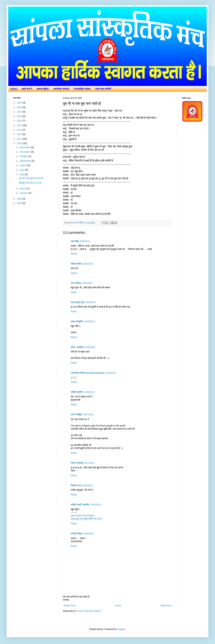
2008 (20, 203)
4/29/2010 (96, 505)
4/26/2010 (90, 347)
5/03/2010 (88, 534)
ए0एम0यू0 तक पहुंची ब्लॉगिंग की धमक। (87, 519)
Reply (74, 254)
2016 (20, 116)
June (22, 170)
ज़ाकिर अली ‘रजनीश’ (80, 505)
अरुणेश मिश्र (77, 534)
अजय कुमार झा (77, 302)
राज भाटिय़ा (76, 283)
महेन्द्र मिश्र (76, 264)
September (25, 161)
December (25, 147)
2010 (20, 143)
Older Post (166, 605)
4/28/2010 (87, 485)
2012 (20, 134)
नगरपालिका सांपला (82, 89)
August (23, 165)
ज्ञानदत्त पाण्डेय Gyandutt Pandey (88, 373)
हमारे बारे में (27, 89)
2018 (20, 107)
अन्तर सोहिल (76, 415)
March (23, 188)
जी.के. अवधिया (77, 347)
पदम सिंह (75, 241)
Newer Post (70, 605)
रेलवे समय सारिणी (103, 89)
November (25, 152)
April (22, 174)
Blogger (121, 629)
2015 (20, 121)
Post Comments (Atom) (89, 611)
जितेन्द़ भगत (76, 485)
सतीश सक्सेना (77, 392)
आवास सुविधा (43, 89)
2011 (20, 139)
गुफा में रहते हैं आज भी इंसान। (83, 516)
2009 (20, 199)
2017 (20, 112)
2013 (20, 130)
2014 (20, 125)
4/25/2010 (85, 241)
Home (14, 89)
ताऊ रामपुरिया (77, 321)
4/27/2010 (88, 415)
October (24, 156)
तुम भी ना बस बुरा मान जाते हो (31, 178)
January (24, 193)
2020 (20, 103)
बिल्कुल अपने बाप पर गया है (30, 183)
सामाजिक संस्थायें (61, 89)
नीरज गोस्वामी (77, 463)
